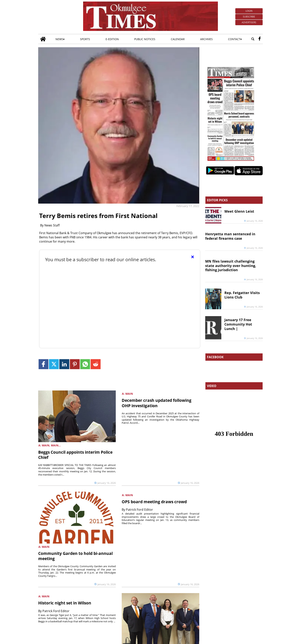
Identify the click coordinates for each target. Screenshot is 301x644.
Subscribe (249, 17)
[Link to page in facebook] (43, 364)
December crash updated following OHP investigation (157, 403)
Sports (85, 39)
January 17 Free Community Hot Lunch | (238, 324)
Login (249, 11)
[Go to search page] (253, 39)
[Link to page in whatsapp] (85, 364)
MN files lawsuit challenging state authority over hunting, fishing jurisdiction (231, 266)
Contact (234, 39)
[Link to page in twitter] (54, 364)
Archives (206, 39)
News (59, 39)
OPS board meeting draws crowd (154, 502)
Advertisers (249, 22)
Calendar (178, 39)
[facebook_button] (260, 39)
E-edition (112, 39)
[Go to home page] (43, 39)
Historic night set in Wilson (65, 603)
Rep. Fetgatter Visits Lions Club (242, 295)
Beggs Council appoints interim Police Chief (75, 455)
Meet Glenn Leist (239, 211)
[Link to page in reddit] (96, 364)
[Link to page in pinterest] (75, 364)
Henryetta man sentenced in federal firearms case (230, 236)
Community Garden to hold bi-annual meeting (75, 556)
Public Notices (145, 39)
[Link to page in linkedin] (64, 364)
